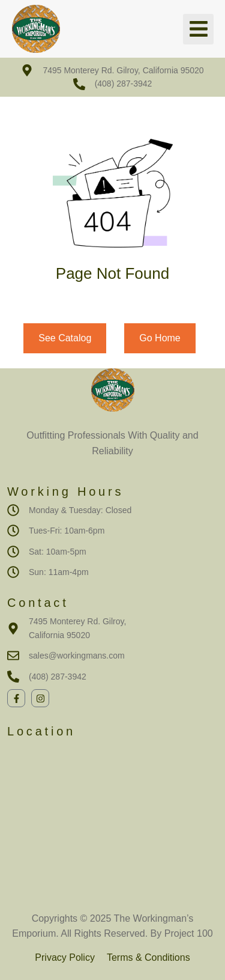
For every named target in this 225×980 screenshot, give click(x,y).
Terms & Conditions (148, 957)
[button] (198, 29)
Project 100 (187, 933)
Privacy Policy (65, 957)
